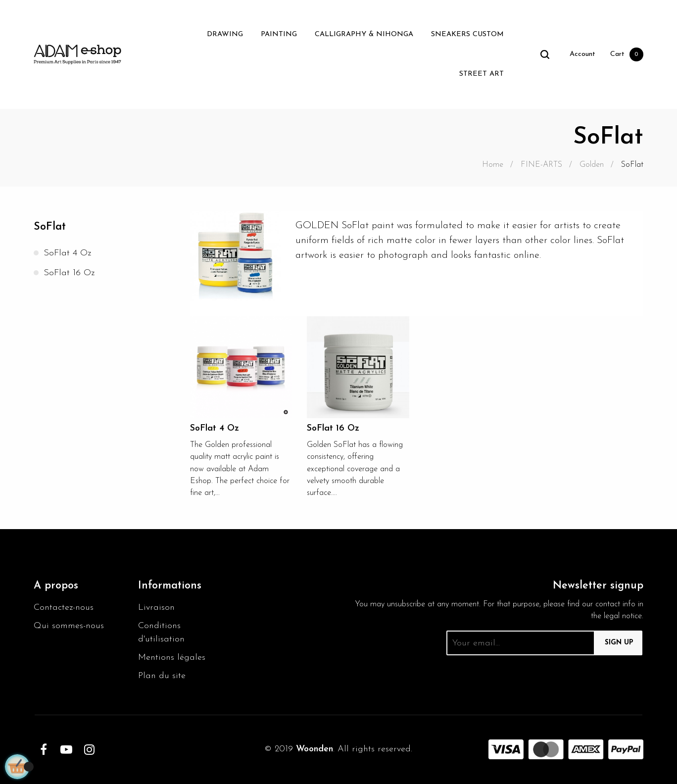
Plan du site (162, 676)
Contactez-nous (64, 608)
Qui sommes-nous (69, 626)
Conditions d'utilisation (161, 633)
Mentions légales (172, 658)
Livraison (156, 608)
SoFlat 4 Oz (67, 253)
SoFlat (50, 227)
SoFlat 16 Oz (69, 273)
